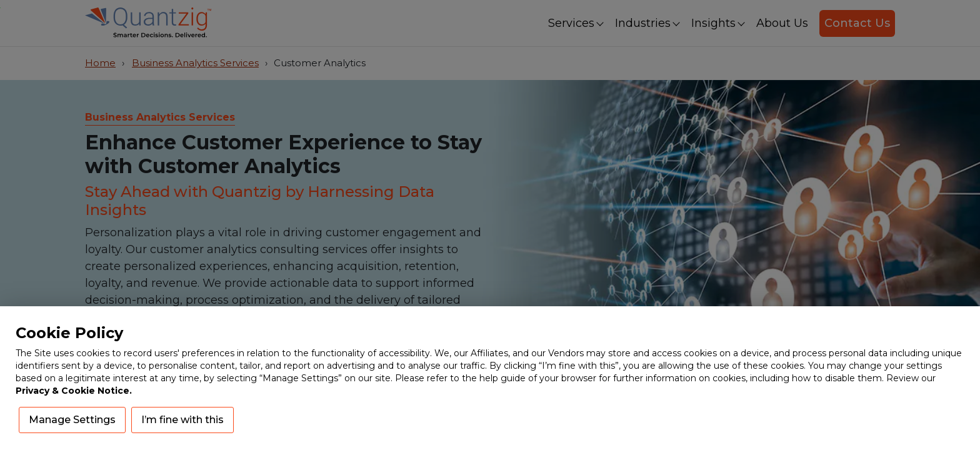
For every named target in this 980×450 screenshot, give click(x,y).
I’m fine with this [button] (182, 420)
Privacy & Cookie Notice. (74, 391)
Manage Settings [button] (72, 420)
